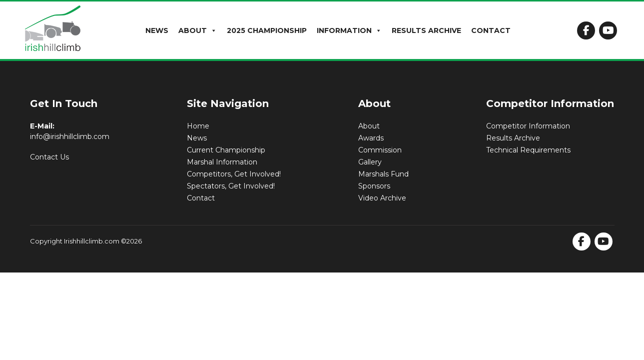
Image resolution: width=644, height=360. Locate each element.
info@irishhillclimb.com (70, 136)
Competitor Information (528, 126)
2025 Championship (267, 30)
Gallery (370, 162)
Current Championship (226, 150)
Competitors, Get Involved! (234, 174)
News (157, 30)
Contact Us (49, 157)
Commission (380, 150)
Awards (371, 138)
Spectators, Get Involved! (231, 186)
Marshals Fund (383, 174)
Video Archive (382, 198)
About (198, 30)
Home (198, 126)
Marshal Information (222, 162)
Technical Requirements (528, 150)
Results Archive (426, 30)
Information (349, 30)
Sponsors (374, 186)
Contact (491, 30)
